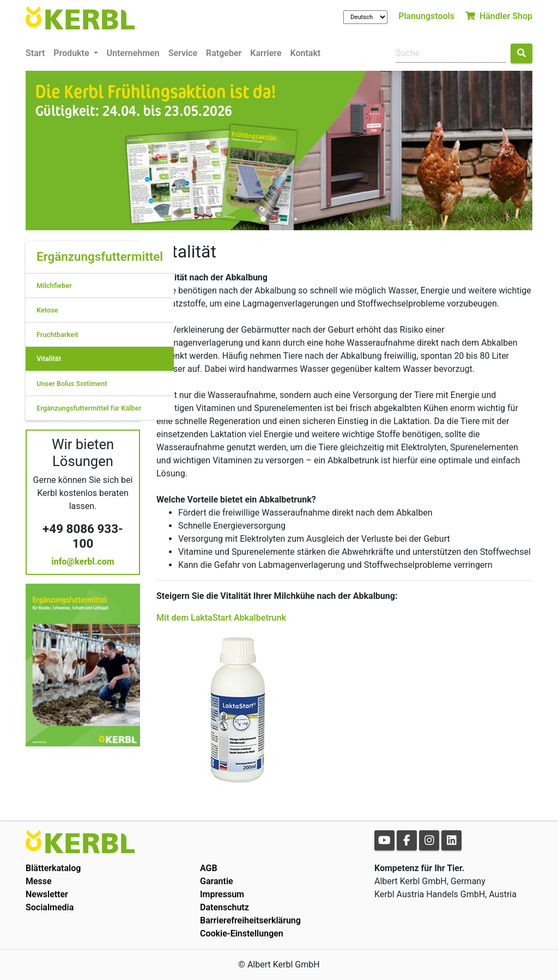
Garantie (217, 881)
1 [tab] (263, 219)
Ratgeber (224, 53)
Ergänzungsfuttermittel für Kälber (89, 408)
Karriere (266, 53)
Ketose (47, 310)
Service (183, 53)
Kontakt (306, 53)
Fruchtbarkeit (57, 335)
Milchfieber (54, 286)
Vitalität (49, 359)
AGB (209, 868)
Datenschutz (225, 907)
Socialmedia (50, 907)
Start (35, 53)
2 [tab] (279, 219)
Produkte (72, 53)
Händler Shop (499, 16)
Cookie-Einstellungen (242, 933)
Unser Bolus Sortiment (72, 384)
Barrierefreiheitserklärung (250, 920)
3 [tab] (295, 219)
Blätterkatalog (53, 868)
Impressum (222, 894)
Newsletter (47, 894)
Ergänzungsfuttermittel (100, 256)
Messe (39, 881)
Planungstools (426, 16)
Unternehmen (133, 53)
